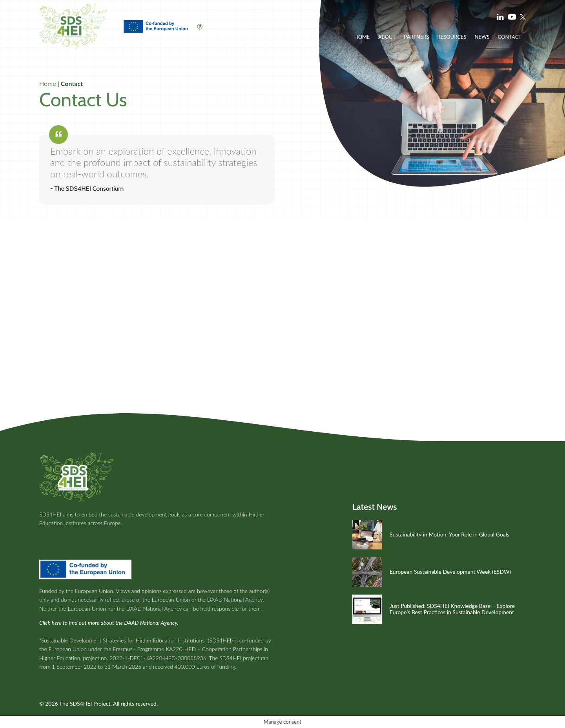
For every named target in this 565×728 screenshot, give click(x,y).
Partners (416, 37)
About (387, 37)
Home (362, 37)
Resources (452, 37)
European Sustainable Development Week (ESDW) (450, 572)
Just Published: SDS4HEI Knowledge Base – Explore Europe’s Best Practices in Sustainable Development (452, 609)
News (482, 37)
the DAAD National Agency (230, 599)
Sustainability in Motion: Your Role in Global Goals (449, 534)
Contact (509, 37)
